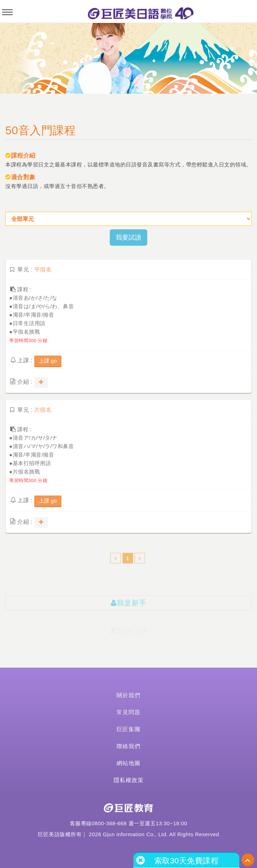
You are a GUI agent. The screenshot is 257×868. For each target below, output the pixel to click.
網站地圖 (128, 763)
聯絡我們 (128, 746)
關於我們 (128, 695)
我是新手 (129, 611)
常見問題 (128, 712)
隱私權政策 (129, 780)
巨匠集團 (128, 729)
